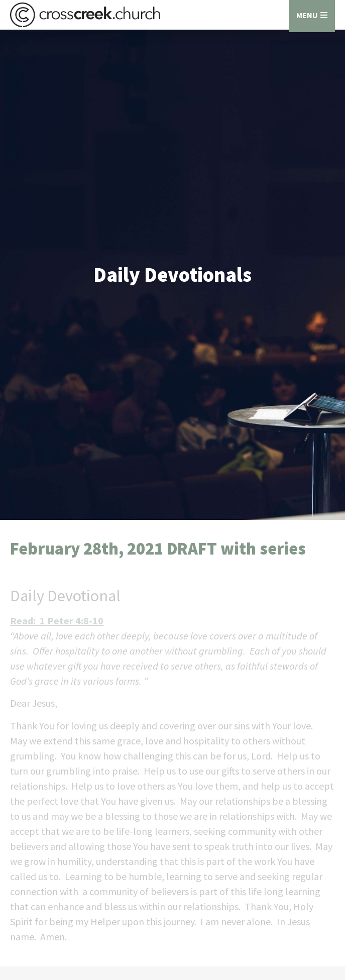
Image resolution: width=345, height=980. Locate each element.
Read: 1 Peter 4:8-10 (57, 621)
